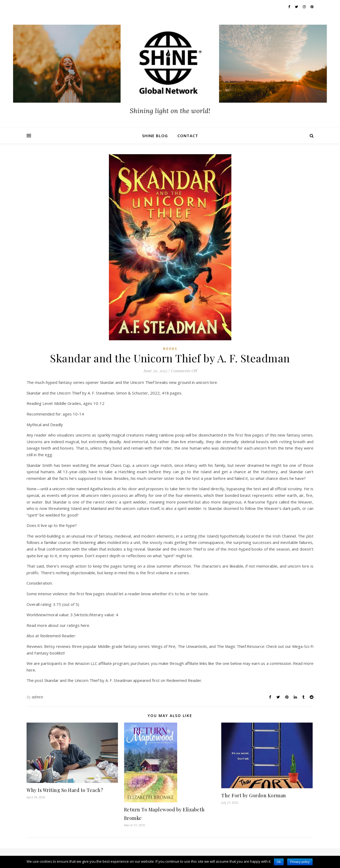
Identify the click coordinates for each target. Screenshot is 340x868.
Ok (279, 862)
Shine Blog (155, 136)
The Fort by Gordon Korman (254, 795)
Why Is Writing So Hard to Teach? (65, 790)
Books (170, 349)
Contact (188, 136)
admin (38, 697)
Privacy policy (300, 862)
